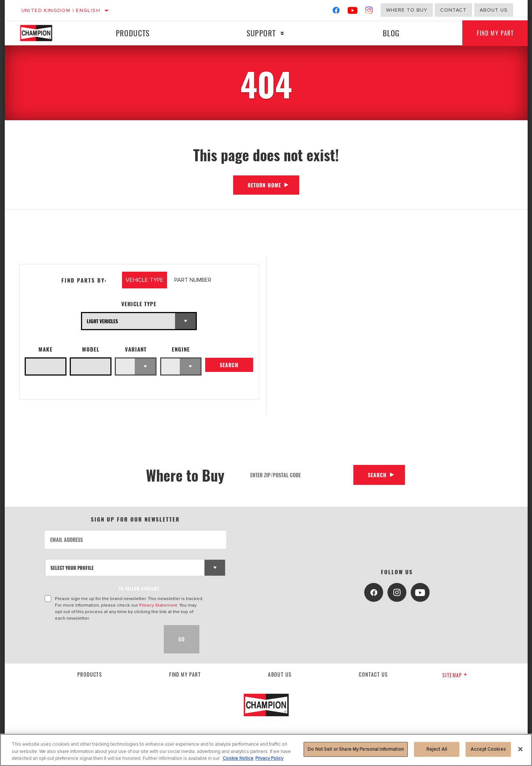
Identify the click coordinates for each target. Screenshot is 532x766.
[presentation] (100, 639)
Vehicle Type (139, 304)
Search (229, 365)
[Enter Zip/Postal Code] (299, 475)
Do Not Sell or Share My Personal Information (356, 749)
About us (494, 10)
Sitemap (455, 675)
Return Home (264, 185)
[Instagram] (369, 12)
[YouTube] (353, 12)
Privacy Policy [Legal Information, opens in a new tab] (269, 758)
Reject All (437, 749)
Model (91, 349)
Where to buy (407, 10)
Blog (391, 33)
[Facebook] (336, 12)
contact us (373, 674)
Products (133, 33)
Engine (181, 349)
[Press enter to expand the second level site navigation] (282, 33)
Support (261, 33)
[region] (266, 750)
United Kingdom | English (61, 10)
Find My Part (495, 33)
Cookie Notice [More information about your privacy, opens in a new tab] (238, 758)
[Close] (520, 749)
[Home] (43, 33)
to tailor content (139, 589)
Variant (136, 349)
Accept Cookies (488, 749)
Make (46, 349)
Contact (453, 10)
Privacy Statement (158, 605)
